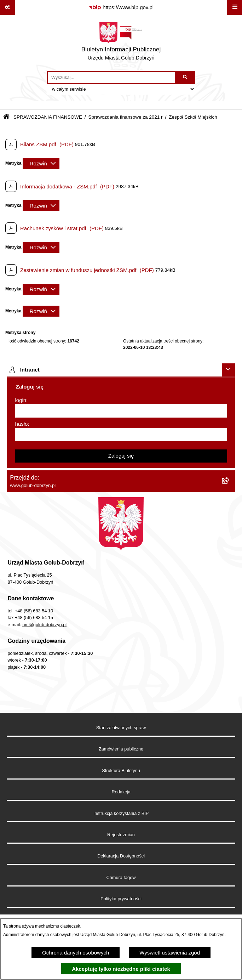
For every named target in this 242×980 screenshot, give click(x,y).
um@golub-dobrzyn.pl (44, 625)
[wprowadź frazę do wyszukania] (111, 78)
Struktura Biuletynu (121, 771)
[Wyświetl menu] (235, 7)
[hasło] (121, 435)
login (21, 400)
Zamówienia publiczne (121, 749)
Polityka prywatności (121, 899)
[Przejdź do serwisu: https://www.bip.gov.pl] (121, 7)
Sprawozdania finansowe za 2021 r (125, 117)
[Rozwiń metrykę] (41, 163)
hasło (22, 424)
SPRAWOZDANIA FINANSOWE (48, 117)
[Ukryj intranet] (229, 370)
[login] (121, 411)
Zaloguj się (121, 456)
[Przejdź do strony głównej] (121, 43)
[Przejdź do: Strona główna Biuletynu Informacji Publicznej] (6, 117)
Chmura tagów (121, 877)
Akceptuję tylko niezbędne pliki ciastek (121, 969)
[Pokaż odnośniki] (7, 7)
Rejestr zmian (121, 835)
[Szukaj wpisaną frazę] (186, 78)
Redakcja (121, 792)
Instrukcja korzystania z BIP (121, 813)
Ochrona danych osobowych (76, 953)
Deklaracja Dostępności (121, 856)
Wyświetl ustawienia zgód (170, 953)
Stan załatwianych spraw (121, 728)
